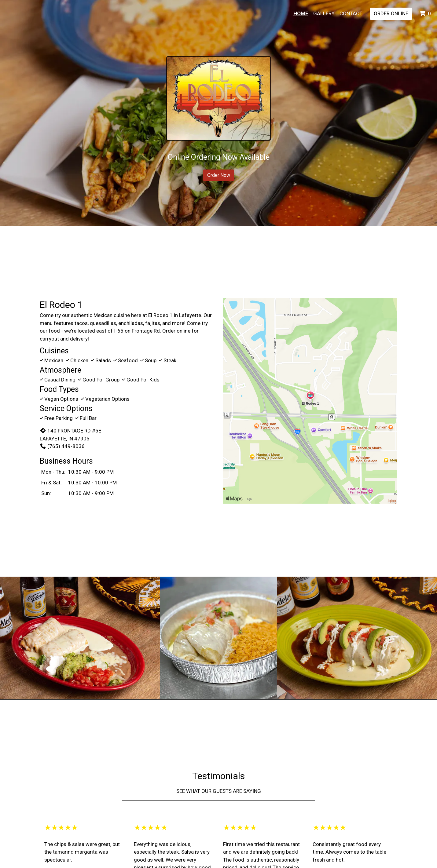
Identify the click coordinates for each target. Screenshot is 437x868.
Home (301, 13)
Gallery (324, 13)
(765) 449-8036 (62, 446)
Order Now (219, 175)
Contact (351, 13)
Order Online (391, 13)
